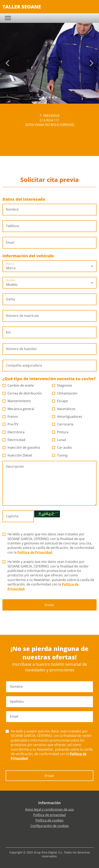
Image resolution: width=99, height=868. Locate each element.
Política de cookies (49, 820)
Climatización (65, 393)
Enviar (49, 605)
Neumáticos (64, 409)
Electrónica (14, 432)
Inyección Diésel (17, 455)
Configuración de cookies (50, 826)
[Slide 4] (56, 97)
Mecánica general (18, 409)
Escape (60, 401)
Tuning (60, 455)
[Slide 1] (46, 97)
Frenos (10, 417)
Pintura (60, 432)
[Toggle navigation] (8, 18)
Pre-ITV (11, 424)
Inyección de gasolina (21, 447)
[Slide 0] (43, 97)
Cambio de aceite (18, 385)
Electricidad (14, 440)
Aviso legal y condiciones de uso (49, 809)
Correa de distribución (22, 393)
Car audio (62, 447)
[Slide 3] (53, 97)
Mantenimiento (17, 401)
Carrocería (63, 424)
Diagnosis (62, 385)
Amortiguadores (67, 417)
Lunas (59, 440)
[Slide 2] (50, 97)
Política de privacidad (49, 815)
